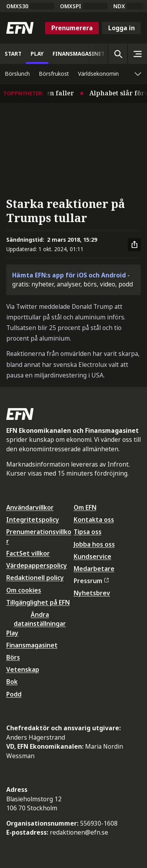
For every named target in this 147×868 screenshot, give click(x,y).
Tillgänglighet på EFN (38, 602)
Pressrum (91, 581)
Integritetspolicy (33, 520)
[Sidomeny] (137, 54)
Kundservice (93, 556)
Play (12, 633)
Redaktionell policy (35, 578)
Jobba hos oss (94, 544)
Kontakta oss (94, 520)
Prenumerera (72, 28)
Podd (14, 694)
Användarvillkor (30, 507)
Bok (12, 682)
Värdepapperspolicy (37, 565)
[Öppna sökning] (118, 54)
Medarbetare (94, 569)
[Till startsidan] (20, 28)
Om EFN (85, 507)
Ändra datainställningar (40, 619)
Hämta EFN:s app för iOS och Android (69, 275)
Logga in (122, 28)
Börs (13, 657)
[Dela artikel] (134, 245)
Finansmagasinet (32, 645)
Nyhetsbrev (92, 593)
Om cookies (24, 590)
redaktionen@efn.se (79, 832)
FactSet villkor (28, 553)
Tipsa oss (88, 532)
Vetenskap (23, 669)
